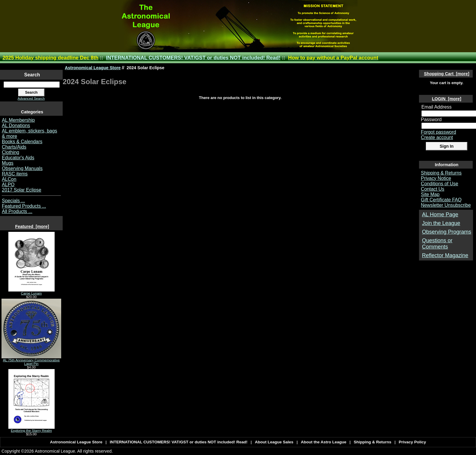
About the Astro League (324, 442)
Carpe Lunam (31, 292)
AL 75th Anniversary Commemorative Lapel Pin (31, 360)
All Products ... (17, 211)
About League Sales (274, 442)
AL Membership (18, 120)
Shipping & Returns (441, 173)
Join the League (441, 223)
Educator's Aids (18, 158)
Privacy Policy (412, 442)
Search (32, 75)
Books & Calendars (22, 142)
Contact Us (432, 189)
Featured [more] (32, 226)
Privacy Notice (436, 178)
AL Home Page (440, 215)
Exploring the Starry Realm (31, 429)
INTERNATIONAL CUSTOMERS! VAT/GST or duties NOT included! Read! (193, 58)
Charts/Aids (14, 147)
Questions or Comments (437, 244)
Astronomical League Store (93, 68)
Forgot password (438, 132)
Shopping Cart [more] (447, 74)
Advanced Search (31, 98)
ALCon (9, 179)
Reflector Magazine (445, 255)
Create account (437, 137)
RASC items (15, 174)
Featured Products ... (24, 206)
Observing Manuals (22, 168)
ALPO (8, 185)
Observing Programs (447, 232)
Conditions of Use (439, 184)
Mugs (8, 163)
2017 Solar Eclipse (21, 190)
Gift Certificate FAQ (441, 200)
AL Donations (16, 125)
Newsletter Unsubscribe (446, 205)
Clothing (10, 152)
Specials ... (13, 201)
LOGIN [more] (446, 99)
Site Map (430, 194)
